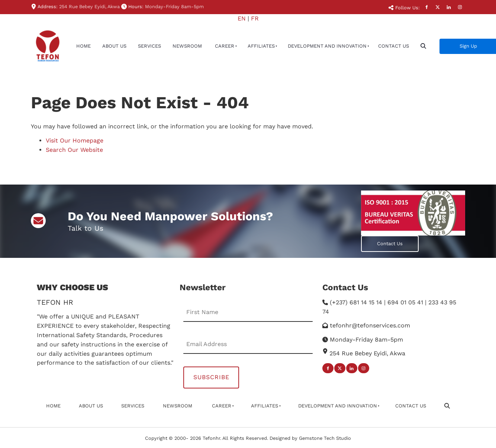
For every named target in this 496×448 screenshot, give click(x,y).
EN (242, 18)
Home (83, 46)
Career (225, 46)
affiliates (261, 46)
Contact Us (394, 46)
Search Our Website (74, 150)
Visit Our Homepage (75, 140)
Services (149, 46)
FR (255, 18)
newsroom (187, 46)
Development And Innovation (327, 46)
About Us (114, 46)
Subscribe (211, 377)
